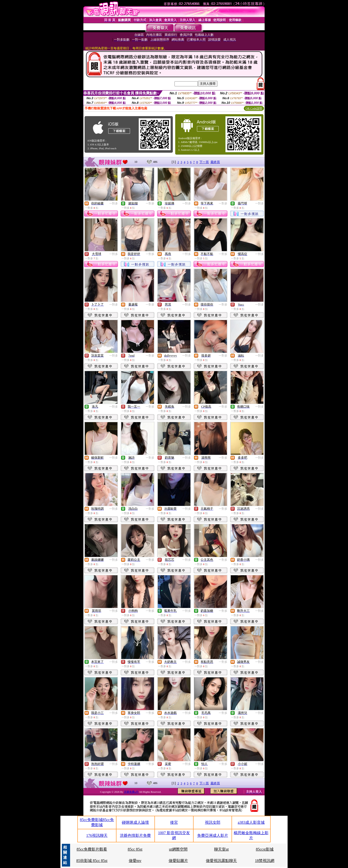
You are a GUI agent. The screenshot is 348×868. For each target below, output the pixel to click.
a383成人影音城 (251, 822)
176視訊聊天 (97, 835)
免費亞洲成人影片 (213, 835)
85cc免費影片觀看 (92, 849)
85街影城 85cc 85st (92, 861)
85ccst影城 (265, 849)
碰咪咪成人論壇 (135, 822)
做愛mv (135, 861)
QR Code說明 (254, 108)
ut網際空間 (178, 849)
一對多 (114, 203)
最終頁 (215, 162)
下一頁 (204, 162)
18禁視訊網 (265, 861)
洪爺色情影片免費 (135, 835)
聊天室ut (221, 849)
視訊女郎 (213, 822)
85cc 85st (135, 849)
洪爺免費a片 (132, 792)
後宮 (174, 822)
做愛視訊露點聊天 (221, 861)
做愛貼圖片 (178, 861)
